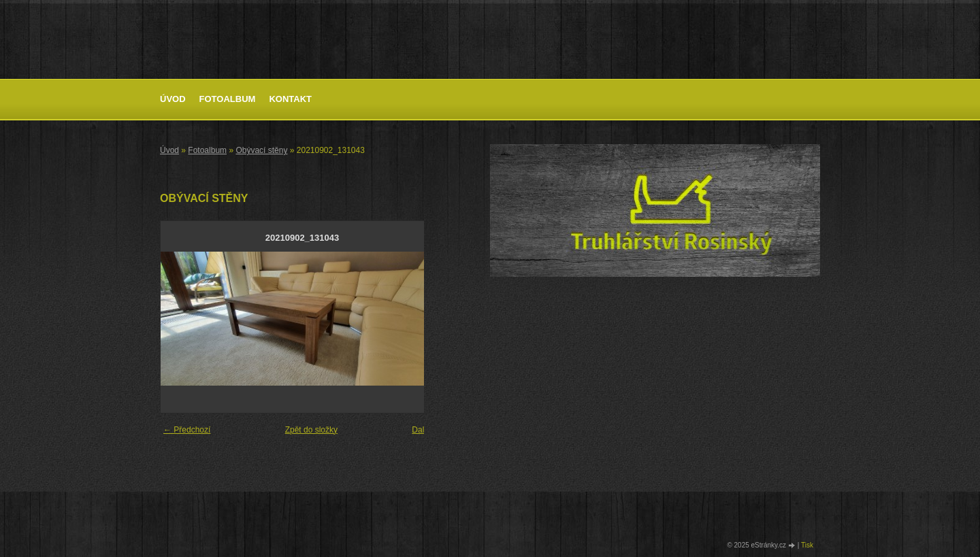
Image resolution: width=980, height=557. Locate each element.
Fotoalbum (228, 99)
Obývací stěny (261, 150)
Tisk (807, 545)
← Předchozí (187, 430)
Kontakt (290, 99)
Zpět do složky (311, 430)
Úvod (173, 99)
